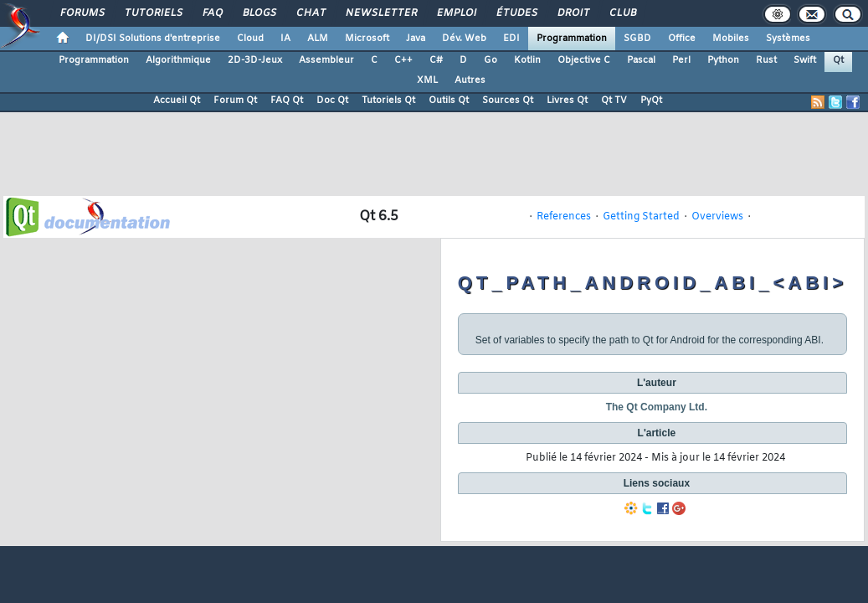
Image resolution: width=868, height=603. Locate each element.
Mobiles (731, 39)
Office (682, 39)
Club (622, 13)
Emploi (456, 13)
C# (436, 60)
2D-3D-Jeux (255, 60)
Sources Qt (508, 100)
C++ (403, 60)
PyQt (651, 100)
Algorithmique (178, 60)
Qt (838, 60)
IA (285, 39)
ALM (318, 39)
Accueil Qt (177, 100)
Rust (766, 60)
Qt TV (614, 100)
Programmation (572, 39)
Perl (681, 60)
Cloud (250, 39)
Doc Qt (332, 100)
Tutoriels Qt (388, 100)
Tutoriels (153, 13)
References (564, 217)
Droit (573, 13)
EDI (511, 39)
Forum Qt (235, 100)
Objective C (584, 60)
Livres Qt (567, 100)
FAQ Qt (287, 100)
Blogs (259, 13)
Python (723, 60)
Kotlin (527, 60)
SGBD (637, 39)
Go (490, 60)
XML (427, 80)
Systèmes (788, 39)
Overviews (717, 217)
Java (416, 39)
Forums (82, 13)
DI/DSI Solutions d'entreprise (153, 39)
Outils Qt (449, 100)
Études (516, 13)
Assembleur (326, 60)
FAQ (212, 13)
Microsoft (367, 39)
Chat (310, 13)
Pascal (641, 60)
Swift (805, 60)
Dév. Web (464, 39)
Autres (470, 80)
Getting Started (641, 217)
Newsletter (380, 13)
